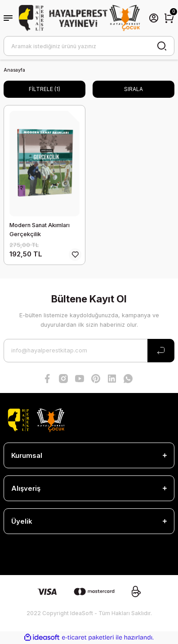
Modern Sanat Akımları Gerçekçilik (40, 230)
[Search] (89, 46)
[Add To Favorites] (75, 255)
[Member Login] (154, 18)
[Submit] (161, 351)
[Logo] (80, 18)
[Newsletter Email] (89, 351)
